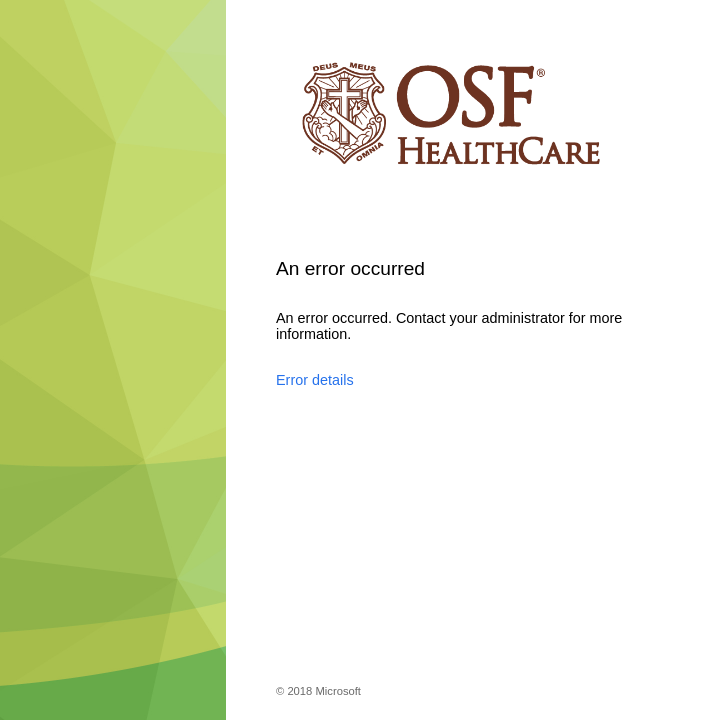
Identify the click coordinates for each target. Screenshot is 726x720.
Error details (315, 380)
